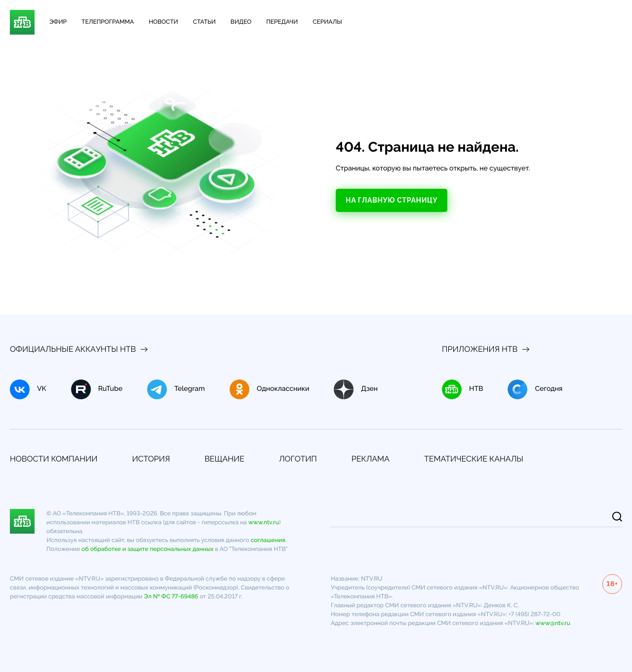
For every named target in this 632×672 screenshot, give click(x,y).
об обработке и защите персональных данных (147, 549)
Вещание (224, 459)
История (151, 459)
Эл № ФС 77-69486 (171, 596)
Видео (241, 22)
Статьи (204, 22)
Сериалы (327, 22)
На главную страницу (392, 200)
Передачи (282, 22)
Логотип (298, 459)
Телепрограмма (108, 22)
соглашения (268, 540)
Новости (163, 22)
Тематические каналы (474, 459)
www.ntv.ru (264, 522)
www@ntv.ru (553, 623)
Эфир (58, 22)
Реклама (371, 459)
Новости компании (54, 459)
